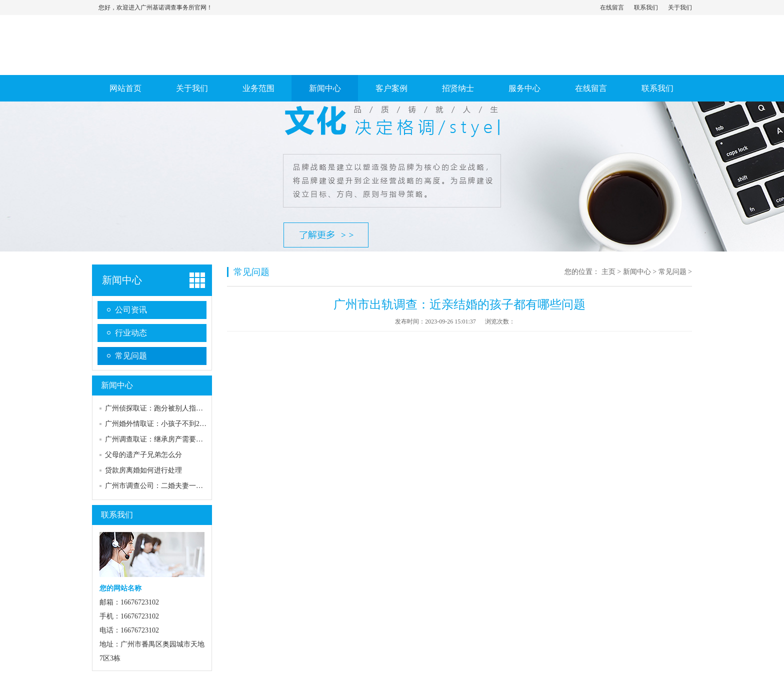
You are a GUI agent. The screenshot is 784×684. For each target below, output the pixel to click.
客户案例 (391, 88)
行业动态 (131, 333)
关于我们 (680, 7)
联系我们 (646, 7)
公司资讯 (131, 310)
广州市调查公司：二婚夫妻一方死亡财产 (168, 486)
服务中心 (524, 88)
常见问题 (131, 356)
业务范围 (258, 88)
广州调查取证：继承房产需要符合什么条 (168, 439)
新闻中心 (325, 88)
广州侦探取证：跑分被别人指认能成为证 (168, 408)
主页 (608, 272)
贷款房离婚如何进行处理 (143, 470)
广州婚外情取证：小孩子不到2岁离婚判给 (170, 424)
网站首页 (125, 88)
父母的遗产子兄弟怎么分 (143, 455)
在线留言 (612, 7)
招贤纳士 (458, 88)
